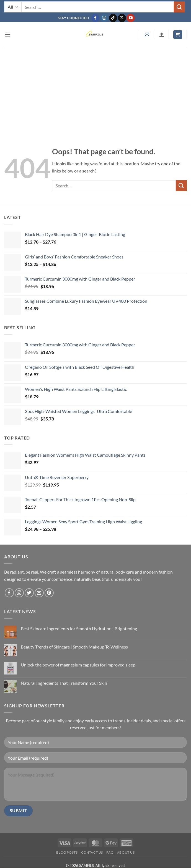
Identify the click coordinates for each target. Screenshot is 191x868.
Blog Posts (67, 852)
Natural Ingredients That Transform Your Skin (64, 683)
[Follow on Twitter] (29, 593)
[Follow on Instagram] (104, 18)
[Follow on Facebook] (95, 18)
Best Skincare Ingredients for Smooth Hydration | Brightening (79, 628)
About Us (126, 852)
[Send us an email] (39, 593)
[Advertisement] (95, 88)
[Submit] (179, 7)
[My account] (162, 35)
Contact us (92, 852)
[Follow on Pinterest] (49, 593)
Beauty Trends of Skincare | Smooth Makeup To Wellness (74, 647)
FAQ (110, 852)
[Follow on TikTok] (113, 18)
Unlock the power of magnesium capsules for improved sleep (78, 665)
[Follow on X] (122, 18)
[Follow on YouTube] (131, 18)
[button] (7, 34)
